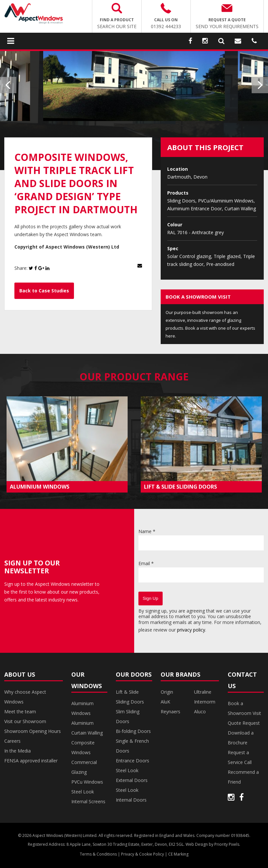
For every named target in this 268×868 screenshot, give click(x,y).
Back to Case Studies (44, 291)
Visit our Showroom (25, 721)
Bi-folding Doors (133, 731)
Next (260, 85)
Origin (167, 692)
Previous (8, 85)
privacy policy (191, 630)
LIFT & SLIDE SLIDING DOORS (180, 487)
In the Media (18, 751)
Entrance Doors (133, 761)
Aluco (200, 712)
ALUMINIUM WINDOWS (40, 487)
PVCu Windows (87, 782)
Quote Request (244, 723)
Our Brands (180, 674)
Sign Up (150, 598)
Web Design (197, 844)
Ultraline (203, 692)
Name (147, 531)
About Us (20, 674)
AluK (165, 702)
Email (146, 563)
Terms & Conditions (98, 854)
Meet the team (20, 712)
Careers (12, 741)
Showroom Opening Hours (33, 731)
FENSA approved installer (31, 761)
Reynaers (170, 712)
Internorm (205, 702)
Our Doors (134, 674)
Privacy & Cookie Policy (143, 854)
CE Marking (178, 854)
